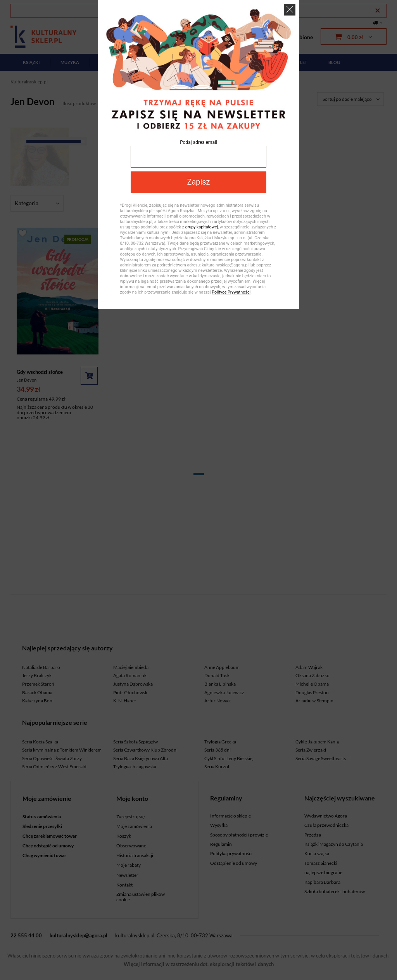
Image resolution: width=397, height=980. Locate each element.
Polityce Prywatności (231, 292)
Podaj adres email (198, 142)
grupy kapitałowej (202, 227)
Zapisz (199, 182)
